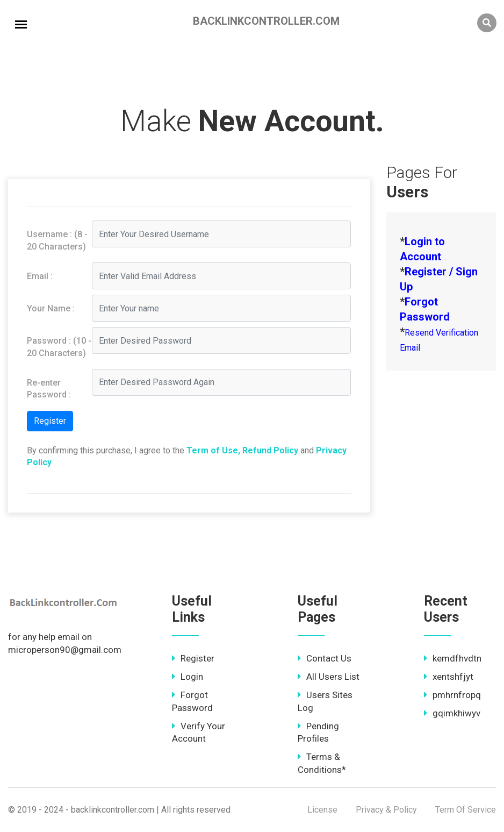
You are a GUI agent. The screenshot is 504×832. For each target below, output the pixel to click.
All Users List (329, 677)
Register (193, 658)
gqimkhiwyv (452, 713)
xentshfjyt (449, 677)
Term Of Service (466, 810)
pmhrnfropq (452, 695)
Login (188, 677)
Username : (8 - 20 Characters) (57, 240)
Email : (40, 276)
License (322, 810)
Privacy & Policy (386, 810)
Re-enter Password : (49, 389)
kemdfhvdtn (453, 658)
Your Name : (51, 308)
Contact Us (325, 658)
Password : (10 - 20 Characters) (59, 347)
